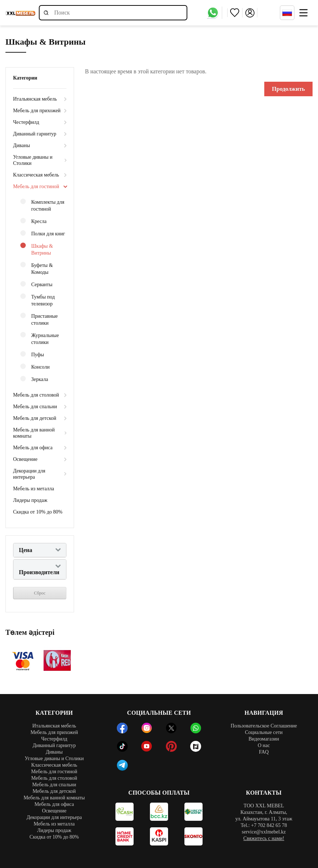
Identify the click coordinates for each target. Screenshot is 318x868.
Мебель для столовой (36, 395)
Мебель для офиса (33, 448)
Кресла (33, 221)
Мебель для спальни (35, 407)
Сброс (40, 593)
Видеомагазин (264, 739)
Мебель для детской (35, 418)
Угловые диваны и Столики (33, 160)
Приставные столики (39, 319)
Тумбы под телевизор (38, 300)
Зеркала (34, 379)
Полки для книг (43, 233)
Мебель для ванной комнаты (34, 433)
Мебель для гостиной (36, 186)
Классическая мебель (36, 175)
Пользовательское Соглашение (264, 726)
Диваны (22, 145)
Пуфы (32, 354)
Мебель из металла (34, 489)
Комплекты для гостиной (42, 205)
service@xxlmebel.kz (264, 832)
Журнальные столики (40, 338)
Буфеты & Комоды (37, 268)
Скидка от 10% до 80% (38, 512)
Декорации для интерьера (29, 474)
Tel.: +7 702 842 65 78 (264, 825)
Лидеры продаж (30, 500)
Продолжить (288, 89)
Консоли (35, 367)
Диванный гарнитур (35, 134)
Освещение (25, 459)
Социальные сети (264, 732)
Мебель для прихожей (37, 111)
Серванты (36, 284)
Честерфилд (26, 122)
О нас (264, 745)
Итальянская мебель (35, 99)
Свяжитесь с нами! (264, 838)
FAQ (264, 752)
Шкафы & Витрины (37, 249)
